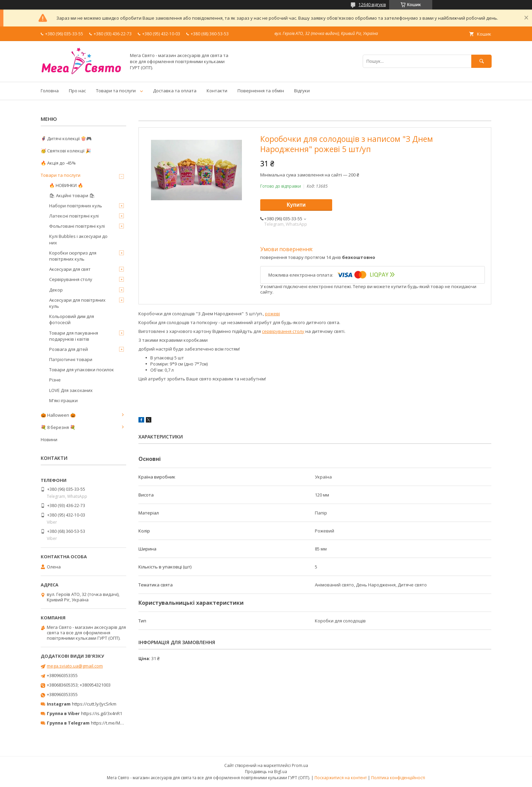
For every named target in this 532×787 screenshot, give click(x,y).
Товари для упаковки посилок (82, 370)
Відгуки (302, 91)
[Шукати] (481, 61)
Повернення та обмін (261, 91)
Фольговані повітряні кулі (77, 226)
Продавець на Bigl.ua (266, 772)
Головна (50, 91)
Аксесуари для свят (70, 269)
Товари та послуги (116, 91)
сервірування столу (283, 331)
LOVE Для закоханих (71, 390)
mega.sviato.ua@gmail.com (75, 666)
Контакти (217, 91)
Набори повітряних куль (76, 206)
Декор (56, 290)
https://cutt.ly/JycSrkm (94, 704)
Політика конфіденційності (398, 778)
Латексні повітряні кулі (74, 216)
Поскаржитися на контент (341, 778)
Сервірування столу (71, 279)
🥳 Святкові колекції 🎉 (66, 151)
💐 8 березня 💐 (58, 427)
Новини (49, 439)
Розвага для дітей (69, 349)
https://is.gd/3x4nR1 (102, 713)
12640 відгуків (372, 5)
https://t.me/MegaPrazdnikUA (121, 723)
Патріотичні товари (71, 359)
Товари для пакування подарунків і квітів (74, 336)
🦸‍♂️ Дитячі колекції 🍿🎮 (66, 138)
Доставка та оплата (175, 91)
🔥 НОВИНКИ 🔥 (66, 185)
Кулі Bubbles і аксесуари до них (78, 239)
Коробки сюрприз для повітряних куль (73, 256)
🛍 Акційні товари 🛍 (72, 195)
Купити (296, 205)
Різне (55, 380)
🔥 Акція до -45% (58, 163)
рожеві (272, 314)
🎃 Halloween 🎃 (58, 415)
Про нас (77, 91)
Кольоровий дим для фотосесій (72, 319)
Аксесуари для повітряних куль (77, 303)
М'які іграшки (63, 400)
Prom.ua (300, 765)
